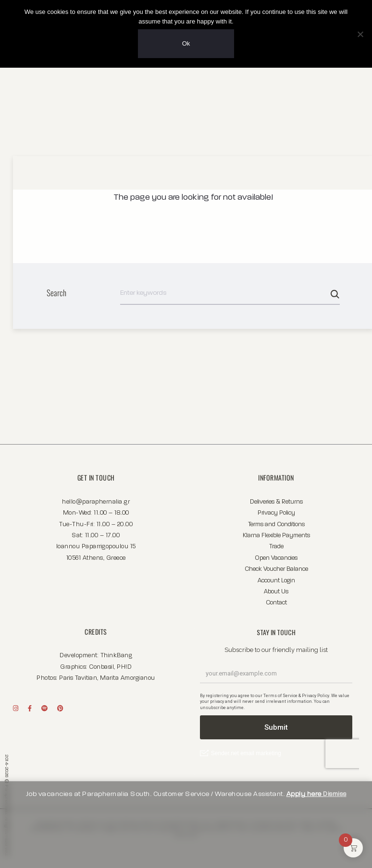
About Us (276, 589)
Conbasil (101, 665)
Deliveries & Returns (276, 500)
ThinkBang (117, 653)
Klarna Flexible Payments (276, 533)
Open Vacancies (276, 556)
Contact (276, 600)
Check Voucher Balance (276, 567)
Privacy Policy (276, 511)
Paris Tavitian (78, 676)
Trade (276, 544)
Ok (186, 43)
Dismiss (335, 794)
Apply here (305, 794)
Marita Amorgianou (128, 676)
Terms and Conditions (276, 522)
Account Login (276, 578)
